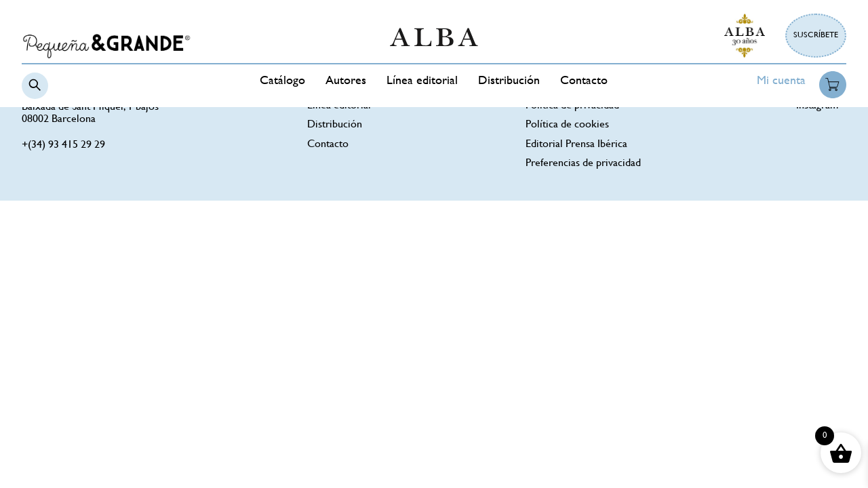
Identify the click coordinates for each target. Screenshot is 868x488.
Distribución (509, 81)
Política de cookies (567, 125)
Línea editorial (422, 81)
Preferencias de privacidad (583, 164)
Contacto (584, 81)
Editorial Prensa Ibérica (576, 145)
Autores (346, 81)
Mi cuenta (781, 81)
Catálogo (282, 81)
